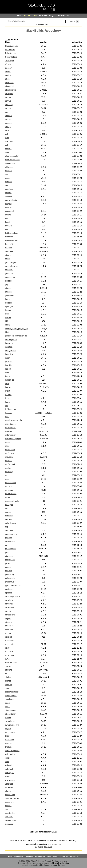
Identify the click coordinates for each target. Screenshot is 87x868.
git (39, 847)
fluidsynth (9, 237)
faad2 (8, 222)
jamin (8, 358)
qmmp (8, 611)
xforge (8, 791)
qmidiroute (10, 607)
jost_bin (9, 365)
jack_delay (10, 354)
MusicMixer (10, 50)
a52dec (8, 64)
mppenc (9, 486)
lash (7, 384)
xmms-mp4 (10, 795)
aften (7, 79)
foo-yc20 (9, 244)
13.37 (8, 40)
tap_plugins (10, 732)
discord (8, 193)
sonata (8, 688)
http (45, 847)
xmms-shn (10, 802)
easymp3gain (11, 200)
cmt (7, 174)
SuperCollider (11, 57)
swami (8, 718)
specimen (9, 699)
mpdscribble (10, 483)
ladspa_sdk (10, 380)
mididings (9, 431)
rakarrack (9, 630)
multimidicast (11, 494)
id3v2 (8, 325)
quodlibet (9, 626)
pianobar (9, 556)
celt (7, 145)
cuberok (9, 182)
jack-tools (9, 347)
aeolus (8, 75)
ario (7, 112)
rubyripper (10, 655)
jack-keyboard (11, 340)
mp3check (10, 453)
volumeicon (10, 765)
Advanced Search (43, 24)
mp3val (8, 468)
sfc (6, 673)
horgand (9, 303)
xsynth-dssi (10, 813)
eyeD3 (8, 215)
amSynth (9, 94)
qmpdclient (10, 615)
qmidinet (9, 604)
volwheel (9, 769)
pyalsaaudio (10, 582)
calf (7, 134)
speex (8, 703)
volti (7, 762)
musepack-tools (12, 501)
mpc (7, 475)
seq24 (8, 666)
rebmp (8, 633)
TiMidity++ (10, 61)
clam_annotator (12, 156)
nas (7, 508)
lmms (8, 402)
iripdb (8, 332)
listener (8, 395)
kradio (8, 376)
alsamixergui (11, 90)
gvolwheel (10, 295)
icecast (8, 310)
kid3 (7, 373)
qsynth (8, 619)
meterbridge (10, 424)
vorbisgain (10, 773)
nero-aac (9, 519)
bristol (8, 130)
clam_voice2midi (12, 160)
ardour (8, 108)
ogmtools (9, 530)
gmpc (8, 259)
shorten (8, 685)
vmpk (8, 758)
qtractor (8, 622)
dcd (7, 185)
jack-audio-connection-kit (16, 336)
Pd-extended (11, 53)
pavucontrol (10, 541)
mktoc (8, 446)
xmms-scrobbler (12, 798)
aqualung (9, 105)
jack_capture (11, 351)
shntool (8, 681)
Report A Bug (52, 856)
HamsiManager (12, 46)
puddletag (9, 574)
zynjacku (9, 824)
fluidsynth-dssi (11, 240)
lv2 (6, 406)
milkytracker (10, 435)
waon (8, 776)
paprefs (8, 538)
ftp (36, 847)
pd (6, 545)
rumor (8, 659)
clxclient (9, 171)
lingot (8, 391)
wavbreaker (10, 780)
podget (8, 567)
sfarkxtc (9, 670)
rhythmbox (10, 641)
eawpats (9, 207)
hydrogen (9, 306)
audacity (9, 123)
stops (8, 707)
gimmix (8, 255)
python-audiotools (13, 585)
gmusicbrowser (12, 266)
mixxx (8, 442)
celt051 (8, 149)
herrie (8, 299)
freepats (9, 248)
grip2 (7, 284)
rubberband (10, 652)
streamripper (11, 710)
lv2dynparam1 (11, 409)
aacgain (9, 68)
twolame (9, 747)
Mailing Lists (40, 856)
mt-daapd (9, 490)
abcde (8, 72)
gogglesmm (10, 277)
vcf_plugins (10, 754)
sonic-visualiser (12, 692)
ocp (7, 527)
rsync (50, 847)
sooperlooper (11, 696)
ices (7, 314)
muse (8, 497)
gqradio (8, 281)
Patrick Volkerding (61, 863)
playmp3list (10, 560)
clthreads (9, 167)
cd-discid (9, 141)
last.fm (8, 387)
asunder (9, 116)
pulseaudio (10, 578)
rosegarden (10, 644)
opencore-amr (11, 534)
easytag (9, 204)
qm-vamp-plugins (13, 596)
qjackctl (8, 593)
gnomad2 (9, 270)
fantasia (9, 226)
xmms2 (8, 806)
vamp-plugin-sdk (12, 751)
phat (7, 552)
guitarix (8, 292)
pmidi (8, 563)
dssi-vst (8, 196)
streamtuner (10, 714)
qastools (9, 589)
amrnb (8, 97)
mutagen (9, 505)
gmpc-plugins (11, 263)
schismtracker (11, 663)
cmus (8, 178)
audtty (8, 127)
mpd (7, 479)
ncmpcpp (9, 516)
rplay (7, 648)
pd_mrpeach (11, 549)
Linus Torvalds (59, 865)
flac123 (8, 229)
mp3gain (9, 457)
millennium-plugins (13, 439)
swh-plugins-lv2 (12, 725)
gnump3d (9, 273)
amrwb (8, 101)
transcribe (9, 740)
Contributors (75, 856)
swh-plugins (10, 721)
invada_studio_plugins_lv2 (17, 329)
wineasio (9, 787)
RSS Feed (29, 856)
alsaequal (9, 86)
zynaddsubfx (11, 820)
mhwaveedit (10, 428)
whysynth (9, 784)
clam (7, 152)
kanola (8, 369)
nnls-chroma (11, 523)
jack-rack (9, 343)
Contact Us (63, 856)
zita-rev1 (9, 817)
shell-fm (9, 677)
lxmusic (8, 413)
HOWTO (21, 841)
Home (10, 856)
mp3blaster (10, 450)
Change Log (19, 856)
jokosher (9, 362)
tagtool (8, 729)
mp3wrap (9, 472)
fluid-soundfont (12, 233)
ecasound (9, 211)
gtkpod (8, 288)
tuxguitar (9, 743)
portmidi (9, 571)
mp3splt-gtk (10, 464)
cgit (42, 847)
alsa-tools (9, 83)
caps (7, 138)
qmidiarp (9, 600)
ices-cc (8, 318)
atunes (8, 119)
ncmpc (8, 512)
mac (7, 417)
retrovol (8, 637)
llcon (7, 398)
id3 (6, 321)
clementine (10, 163)
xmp (7, 809)
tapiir (7, 736)
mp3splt (9, 461)
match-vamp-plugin (13, 420)
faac (7, 218)
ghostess (9, 251)
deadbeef (9, 189)
